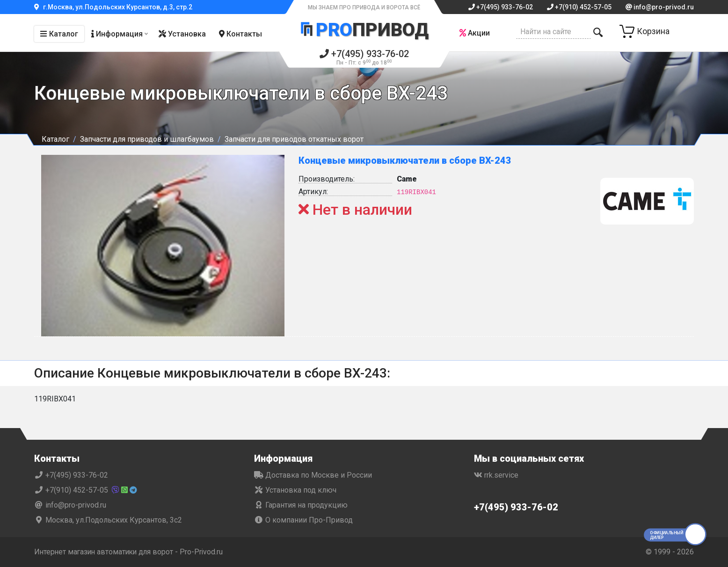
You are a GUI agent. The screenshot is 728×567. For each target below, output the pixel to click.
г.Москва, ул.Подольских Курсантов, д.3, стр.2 (113, 7)
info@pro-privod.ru (660, 7)
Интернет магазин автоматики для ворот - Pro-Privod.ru (131, 552)
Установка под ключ (295, 490)
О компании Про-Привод (303, 520)
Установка (182, 34)
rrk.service (496, 475)
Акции (474, 33)
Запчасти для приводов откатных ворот (294, 139)
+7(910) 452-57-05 (579, 7)
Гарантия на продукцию (301, 505)
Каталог (59, 34)
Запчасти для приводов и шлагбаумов (147, 139)
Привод (364, 29)
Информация (117, 34)
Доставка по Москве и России (313, 475)
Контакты (240, 34)
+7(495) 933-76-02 (501, 7)
